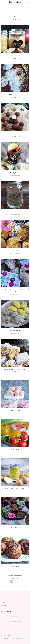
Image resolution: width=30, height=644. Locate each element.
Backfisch (15, 17)
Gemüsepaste (15, 449)
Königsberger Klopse (15, 331)
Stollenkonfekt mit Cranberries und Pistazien (15, 370)
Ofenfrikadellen (15, 566)
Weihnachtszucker (15, 95)
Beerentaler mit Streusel (15, 576)
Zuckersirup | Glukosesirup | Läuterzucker (15, 212)
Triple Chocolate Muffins (15, 527)
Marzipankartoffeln (15, 134)
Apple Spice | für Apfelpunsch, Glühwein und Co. (15, 291)
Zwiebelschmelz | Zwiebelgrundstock (15, 488)
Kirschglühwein (15, 173)
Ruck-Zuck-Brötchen (15, 251)
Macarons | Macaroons (15, 410)
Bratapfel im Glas (15, 56)
